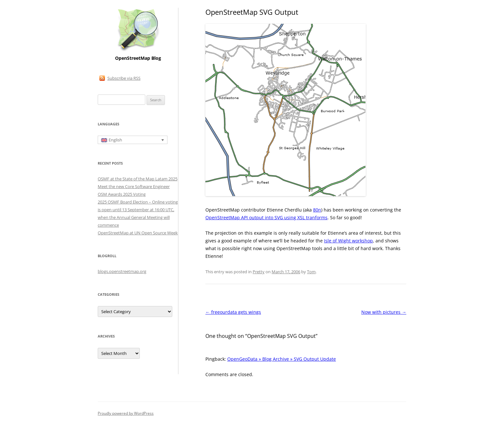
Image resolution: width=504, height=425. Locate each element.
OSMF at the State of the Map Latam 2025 (138, 179)
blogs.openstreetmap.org (122, 271)
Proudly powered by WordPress (126, 413)
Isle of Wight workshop (348, 241)
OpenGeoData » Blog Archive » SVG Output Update (282, 359)
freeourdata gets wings (233, 312)
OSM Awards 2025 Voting (122, 194)
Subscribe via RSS (124, 78)
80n (317, 210)
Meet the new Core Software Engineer (134, 186)
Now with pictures (384, 312)
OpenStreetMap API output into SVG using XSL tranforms (266, 217)
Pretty (259, 272)
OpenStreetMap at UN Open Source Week (138, 233)
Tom (311, 272)
